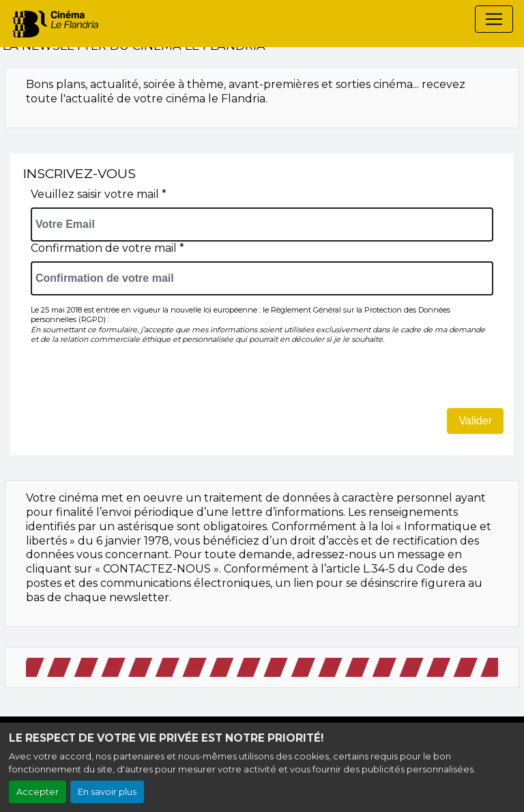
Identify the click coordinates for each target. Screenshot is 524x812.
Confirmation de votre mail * (107, 248)
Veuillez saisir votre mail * (99, 194)
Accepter (38, 792)
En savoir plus (107, 792)
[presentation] (134, 381)
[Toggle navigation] (494, 19)
